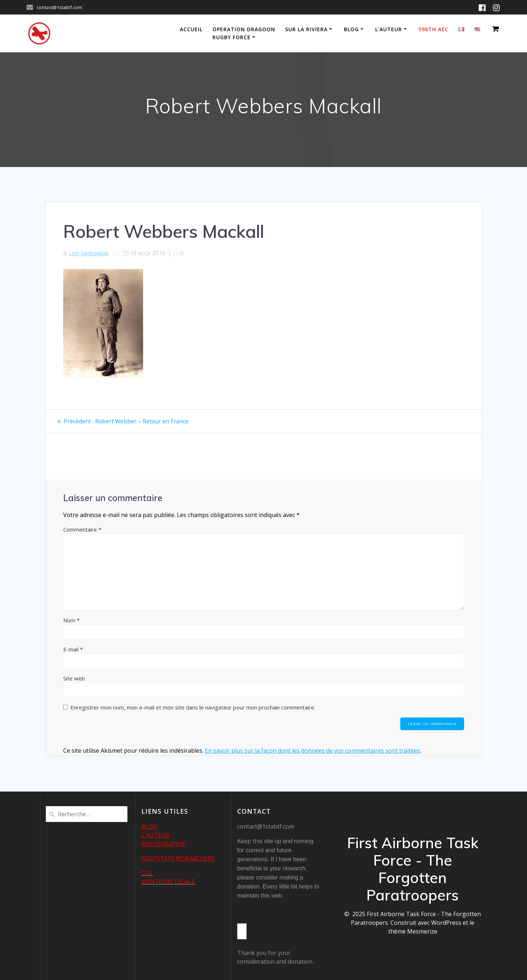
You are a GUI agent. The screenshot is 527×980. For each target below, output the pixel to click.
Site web (74, 678)
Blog (351, 29)
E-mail (73, 649)
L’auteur (389, 29)
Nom (71, 620)
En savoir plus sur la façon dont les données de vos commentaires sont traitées (313, 751)
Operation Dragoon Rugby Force (244, 33)
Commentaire (82, 529)
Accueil (191, 29)
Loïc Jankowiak (89, 253)
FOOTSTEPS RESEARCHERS (178, 858)
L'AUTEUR (155, 835)
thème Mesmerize (413, 931)
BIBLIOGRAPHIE (163, 844)
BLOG (149, 826)
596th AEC (433, 29)
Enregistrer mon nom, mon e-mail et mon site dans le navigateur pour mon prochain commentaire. (193, 707)
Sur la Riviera (306, 29)
